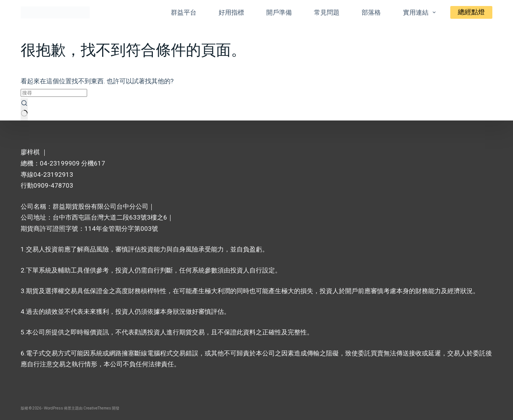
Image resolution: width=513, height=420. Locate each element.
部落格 (371, 12)
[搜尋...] (54, 93)
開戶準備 (279, 12)
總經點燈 (471, 12)
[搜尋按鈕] (24, 110)
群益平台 (184, 12)
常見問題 (327, 12)
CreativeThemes (97, 408)
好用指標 (231, 12)
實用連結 (421, 12)
